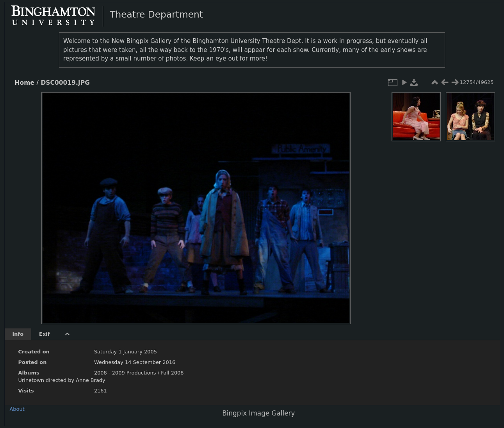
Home (25, 83)
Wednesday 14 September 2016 (135, 362)
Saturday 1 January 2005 (126, 352)
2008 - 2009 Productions (125, 373)
